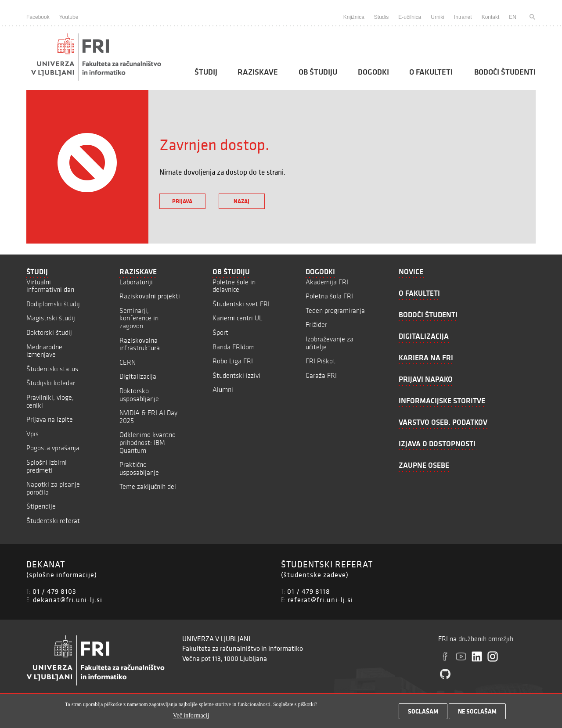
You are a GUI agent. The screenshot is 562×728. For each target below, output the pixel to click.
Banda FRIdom (234, 347)
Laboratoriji (136, 282)
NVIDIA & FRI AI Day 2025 (148, 417)
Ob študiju (318, 72)
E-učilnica (410, 17)
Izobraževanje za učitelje (330, 343)
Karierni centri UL (238, 318)
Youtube (69, 17)
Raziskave (258, 72)
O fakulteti (431, 72)
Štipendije (41, 506)
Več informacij (191, 717)
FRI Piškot (321, 361)
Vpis (32, 434)
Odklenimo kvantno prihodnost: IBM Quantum (148, 442)
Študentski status (52, 369)
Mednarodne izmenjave (44, 351)
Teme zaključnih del (148, 486)
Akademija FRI (327, 282)
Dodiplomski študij (53, 304)
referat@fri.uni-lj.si (320, 599)
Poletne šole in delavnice (234, 286)
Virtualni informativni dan (50, 286)
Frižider (316, 325)
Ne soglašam (477, 714)
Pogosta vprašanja (53, 448)
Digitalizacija (138, 376)
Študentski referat (53, 521)
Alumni (223, 389)
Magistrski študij (51, 318)
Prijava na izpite (50, 419)
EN (513, 17)
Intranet (463, 17)
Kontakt (491, 17)
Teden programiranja (335, 310)
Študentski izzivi (236, 375)
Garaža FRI (321, 375)
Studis (381, 17)
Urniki (438, 17)
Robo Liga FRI (233, 361)
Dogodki (373, 72)
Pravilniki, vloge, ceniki (50, 401)
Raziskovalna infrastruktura (140, 344)
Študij (206, 72)
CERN (128, 362)
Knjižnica (354, 17)
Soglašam (423, 714)
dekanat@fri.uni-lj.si (68, 599)
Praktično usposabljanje (139, 468)
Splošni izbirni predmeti (47, 466)
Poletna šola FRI (329, 296)
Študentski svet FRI (241, 304)
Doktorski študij (49, 332)
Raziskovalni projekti (150, 296)
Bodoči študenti (505, 72)
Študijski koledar (51, 383)
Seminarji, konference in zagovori (139, 318)
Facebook (38, 17)
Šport (220, 332)
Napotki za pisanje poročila (53, 488)
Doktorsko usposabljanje (139, 395)
